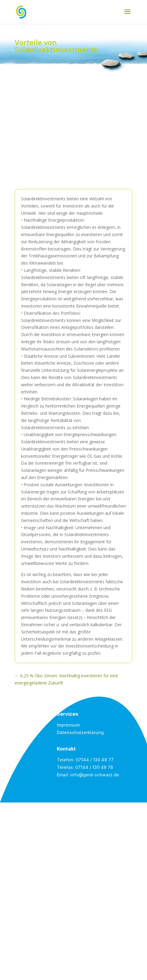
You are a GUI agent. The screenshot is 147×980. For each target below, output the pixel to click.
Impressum (68, 725)
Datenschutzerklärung (80, 732)
